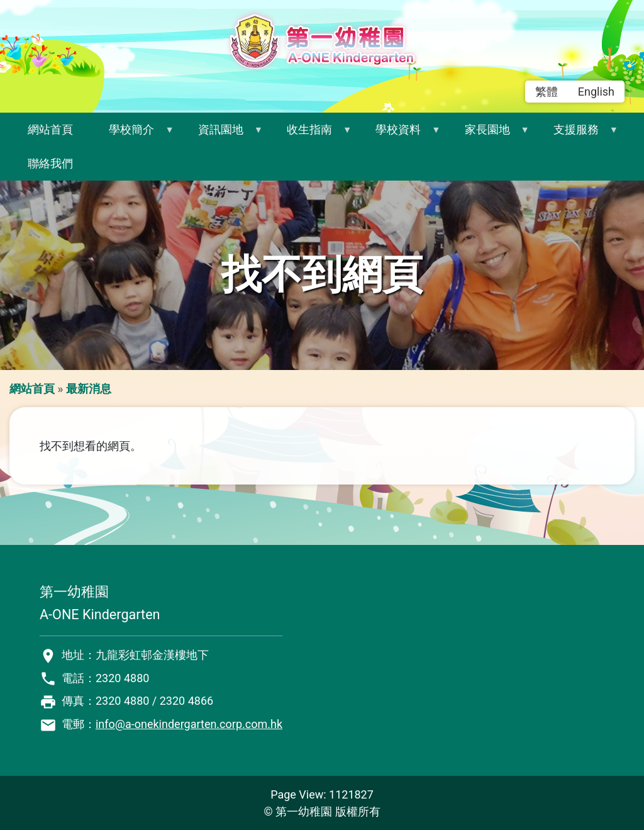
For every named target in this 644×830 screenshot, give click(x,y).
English (596, 92)
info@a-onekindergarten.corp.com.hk (189, 724)
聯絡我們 (50, 163)
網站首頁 (50, 129)
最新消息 (89, 389)
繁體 (547, 92)
